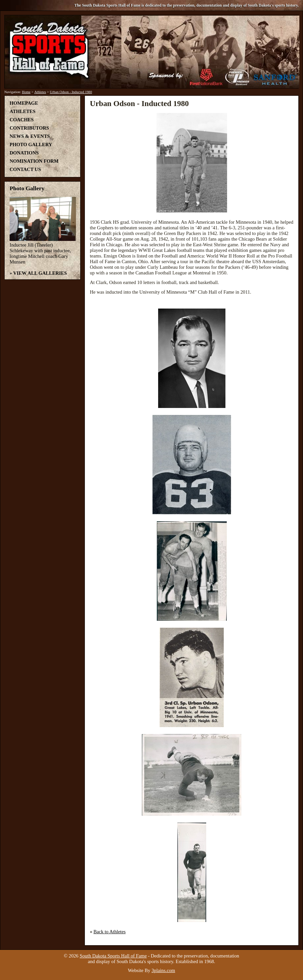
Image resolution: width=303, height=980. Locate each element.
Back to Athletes (110, 932)
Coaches (22, 120)
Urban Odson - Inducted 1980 (71, 92)
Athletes (40, 92)
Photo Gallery (31, 144)
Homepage (24, 103)
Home (26, 92)
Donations (24, 153)
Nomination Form (34, 161)
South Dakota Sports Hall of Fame (113, 956)
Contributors (29, 128)
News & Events (30, 136)
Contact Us (25, 169)
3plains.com (163, 970)
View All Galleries (40, 273)
